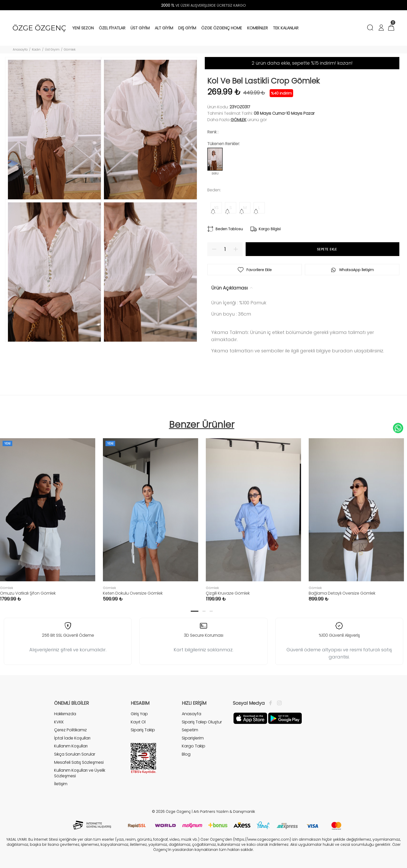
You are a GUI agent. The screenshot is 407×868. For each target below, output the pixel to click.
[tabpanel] (151, 515)
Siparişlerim (193, 738)
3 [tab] (211, 611)
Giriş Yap (139, 714)
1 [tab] (195, 611)
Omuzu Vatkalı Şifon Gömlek (28, 593)
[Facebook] (272, 703)
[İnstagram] (278, 703)
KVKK (59, 722)
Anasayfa (20, 49)
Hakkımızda (65, 714)
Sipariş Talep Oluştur (202, 722)
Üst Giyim (52, 49)
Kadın (36, 49)
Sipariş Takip (143, 730)
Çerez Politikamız (70, 730)
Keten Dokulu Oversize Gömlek (133, 593)
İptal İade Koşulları (72, 738)
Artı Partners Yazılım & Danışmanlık (224, 812)
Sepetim (190, 730)
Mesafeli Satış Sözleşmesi (79, 762)
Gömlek (70, 49)
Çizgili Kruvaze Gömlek (228, 593)
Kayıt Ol (138, 722)
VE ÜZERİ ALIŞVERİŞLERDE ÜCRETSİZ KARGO (203, 5)
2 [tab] (204, 611)
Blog (186, 754)
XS (216, 208)
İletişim (61, 784)
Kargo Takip (194, 746)
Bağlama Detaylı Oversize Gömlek (342, 593)
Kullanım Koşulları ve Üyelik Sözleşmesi (80, 773)
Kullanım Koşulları (71, 746)
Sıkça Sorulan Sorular (75, 754)
